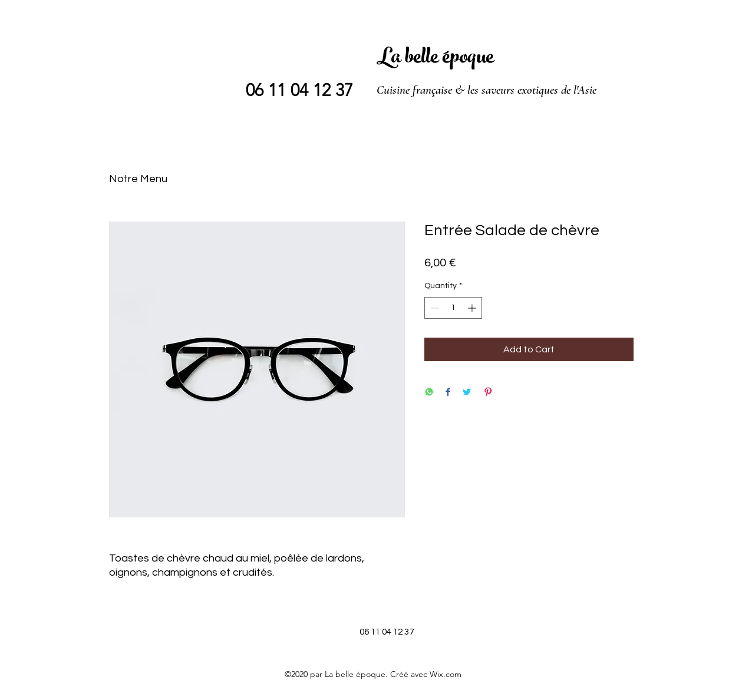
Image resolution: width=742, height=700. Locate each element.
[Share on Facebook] (448, 393)
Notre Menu (138, 179)
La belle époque (435, 59)
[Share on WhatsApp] (429, 393)
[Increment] (473, 308)
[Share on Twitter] (467, 393)
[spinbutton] (453, 308)
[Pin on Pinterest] (488, 393)
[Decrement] (433, 308)
